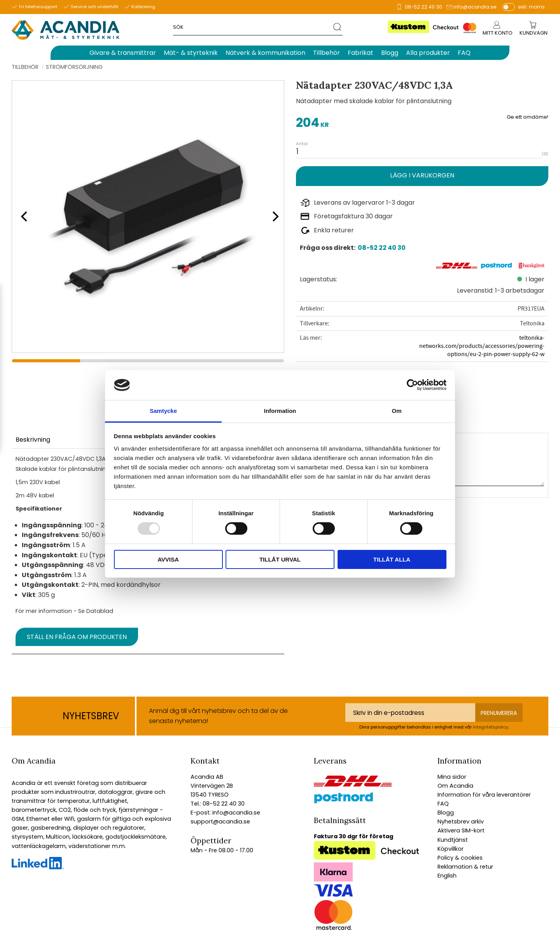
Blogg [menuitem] (390, 53)
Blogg (446, 813)
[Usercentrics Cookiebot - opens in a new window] (412, 385)
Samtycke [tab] (163, 411)
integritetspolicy (491, 727)
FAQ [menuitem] (464, 53)
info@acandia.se (475, 7)
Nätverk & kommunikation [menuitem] (265, 53)
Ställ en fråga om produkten (77, 637)
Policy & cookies (460, 858)
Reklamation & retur (465, 867)
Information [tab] (280, 411)
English (447, 876)
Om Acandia (455, 786)
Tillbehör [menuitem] (326, 53)
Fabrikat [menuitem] (360, 53)
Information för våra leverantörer (484, 795)
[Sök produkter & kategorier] (253, 27)
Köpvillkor (451, 849)
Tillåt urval (280, 559)
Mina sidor (452, 777)
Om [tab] (396, 411)
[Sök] (338, 27)
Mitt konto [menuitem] (498, 33)
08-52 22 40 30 (423, 7)
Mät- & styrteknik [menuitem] (191, 53)
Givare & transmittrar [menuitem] (123, 53)
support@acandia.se (220, 822)
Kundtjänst (453, 840)
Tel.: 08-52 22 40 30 (218, 804)
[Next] (273, 216)
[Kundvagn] (534, 33)
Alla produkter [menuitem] (428, 53)
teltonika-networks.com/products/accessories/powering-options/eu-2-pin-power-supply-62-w (482, 346)
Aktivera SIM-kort (461, 830)
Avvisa (168, 559)
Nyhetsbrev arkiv (461, 822)
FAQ (443, 804)
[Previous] (23, 216)
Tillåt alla (392, 559)
